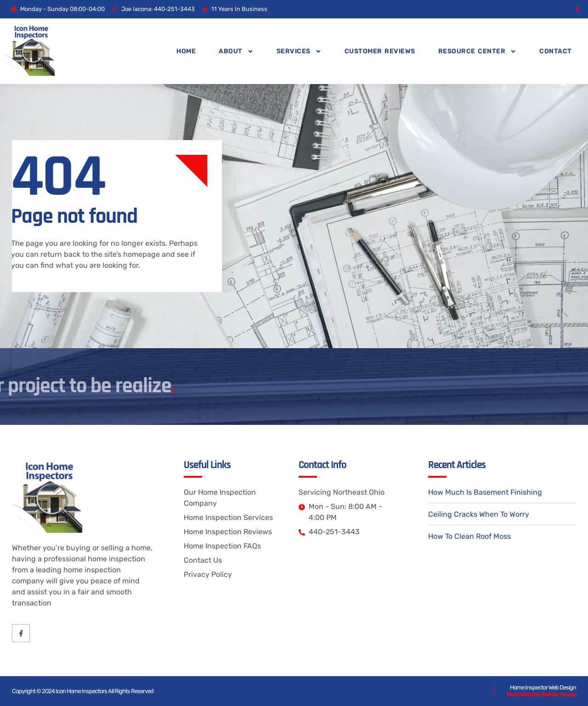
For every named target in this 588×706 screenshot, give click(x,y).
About (236, 51)
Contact (556, 51)
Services (299, 51)
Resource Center (478, 51)
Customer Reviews (380, 51)
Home (186, 51)
